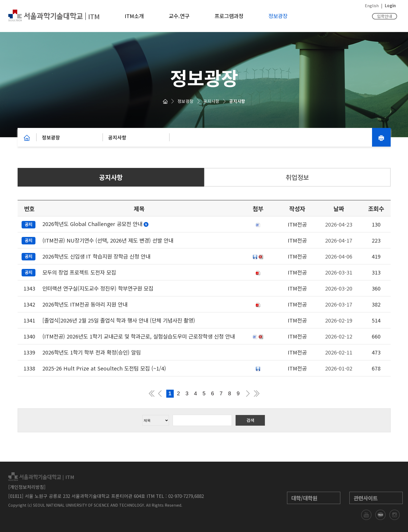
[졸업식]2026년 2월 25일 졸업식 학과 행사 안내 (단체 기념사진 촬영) (119, 320)
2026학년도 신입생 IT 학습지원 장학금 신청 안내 (96, 256)
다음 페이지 (248, 394)
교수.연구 (179, 16)
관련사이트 (366, 498)
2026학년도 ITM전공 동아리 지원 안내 (85, 304)
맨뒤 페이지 (257, 394)
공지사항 (211, 101)
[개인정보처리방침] (27, 487)
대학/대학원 (304, 498)
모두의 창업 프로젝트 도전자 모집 (79, 272)
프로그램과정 (229, 16)
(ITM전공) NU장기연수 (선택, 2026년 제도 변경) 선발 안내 (108, 240)
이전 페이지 (160, 394)
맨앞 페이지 (152, 394)
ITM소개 (134, 16)
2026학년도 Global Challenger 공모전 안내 (92, 224)
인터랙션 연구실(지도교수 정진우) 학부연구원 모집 (98, 288)
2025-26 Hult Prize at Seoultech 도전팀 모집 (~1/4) (104, 368)
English (372, 5)
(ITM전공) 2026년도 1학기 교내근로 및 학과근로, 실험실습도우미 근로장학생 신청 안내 (139, 336)
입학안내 (385, 16)
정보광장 (278, 16)
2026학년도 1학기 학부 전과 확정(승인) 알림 (92, 352)
